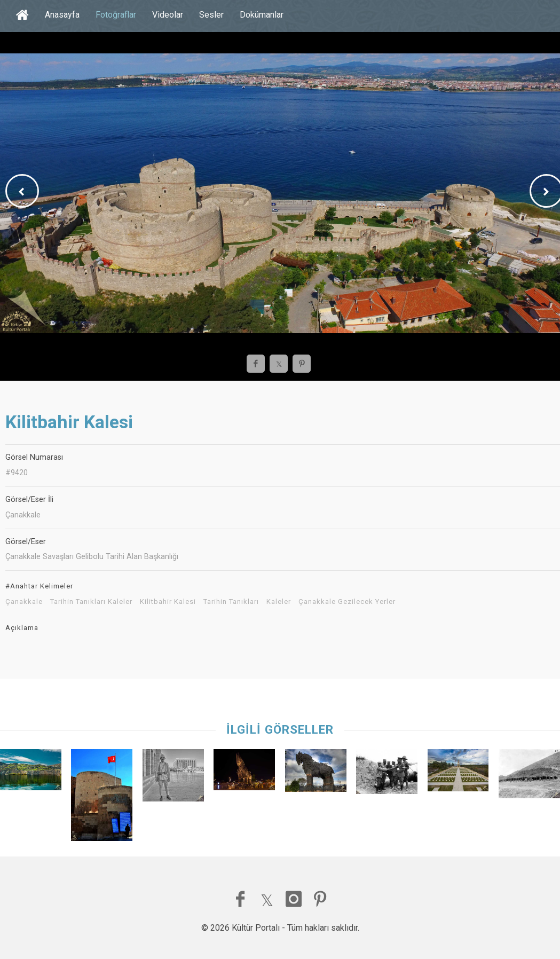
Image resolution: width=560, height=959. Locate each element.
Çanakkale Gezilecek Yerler (347, 602)
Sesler (211, 15)
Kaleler (279, 602)
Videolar (168, 15)
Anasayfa (62, 15)
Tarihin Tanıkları (231, 602)
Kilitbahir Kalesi (168, 602)
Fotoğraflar (116, 15)
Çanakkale (24, 602)
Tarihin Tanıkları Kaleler (91, 602)
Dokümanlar (262, 15)
